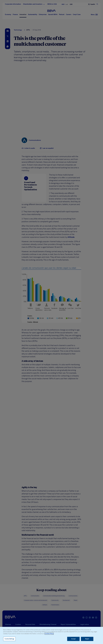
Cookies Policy (49, 634)
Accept (73, 639)
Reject (87, 639)
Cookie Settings (9, 639)
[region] (51, 635)
